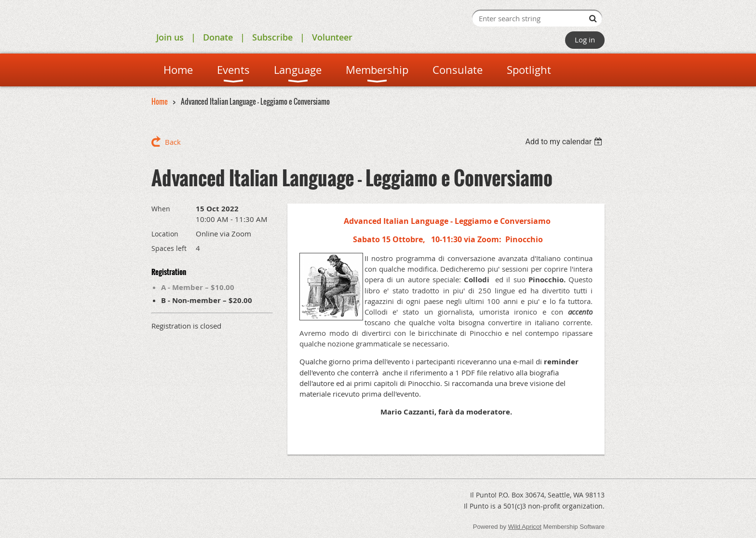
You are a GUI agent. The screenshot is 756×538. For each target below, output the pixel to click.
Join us (170, 37)
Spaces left (169, 248)
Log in (585, 40)
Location (165, 234)
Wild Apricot (525, 527)
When (161, 209)
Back (173, 142)
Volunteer (332, 37)
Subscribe (272, 37)
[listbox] (565, 142)
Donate (218, 37)
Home (160, 101)
